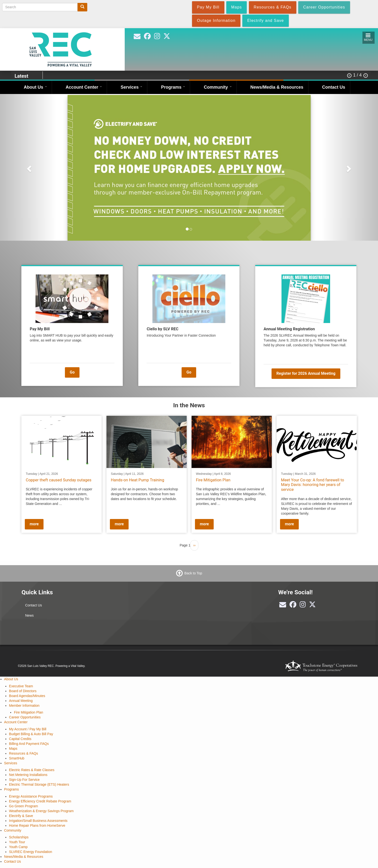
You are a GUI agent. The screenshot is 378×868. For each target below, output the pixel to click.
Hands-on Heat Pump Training (137, 480)
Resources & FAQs (23, 753)
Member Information (24, 706)
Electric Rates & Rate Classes (32, 770)
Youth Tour (17, 842)
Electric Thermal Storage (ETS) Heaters (39, 784)
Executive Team (21, 686)
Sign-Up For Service (24, 780)
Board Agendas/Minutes (27, 696)
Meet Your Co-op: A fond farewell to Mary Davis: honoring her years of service (312, 485)
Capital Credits (20, 739)
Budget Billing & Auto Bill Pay (31, 734)
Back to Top (193, 573)
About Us (35, 87)
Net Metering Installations (28, 775)
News (29, 615)
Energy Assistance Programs (31, 796)
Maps (13, 749)
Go (72, 372)
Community (218, 87)
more (34, 524)
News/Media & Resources (277, 87)
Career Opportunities (25, 717)
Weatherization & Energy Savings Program (41, 811)
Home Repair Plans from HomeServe (37, 825)
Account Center (84, 87)
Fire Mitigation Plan (213, 480)
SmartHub (17, 758)
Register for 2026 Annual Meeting (306, 373)
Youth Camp (18, 847)
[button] (28, 167)
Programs (173, 87)
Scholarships (19, 837)
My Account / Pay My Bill (28, 729)
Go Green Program (23, 806)
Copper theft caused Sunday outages (59, 480)
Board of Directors (23, 691)
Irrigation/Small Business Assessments (38, 821)
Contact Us (334, 87)
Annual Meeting (21, 701)
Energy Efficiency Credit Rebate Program (40, 801)
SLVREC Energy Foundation (31, 852)
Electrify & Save (21, 816)
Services (131, 87)
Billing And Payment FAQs (29, 744)
